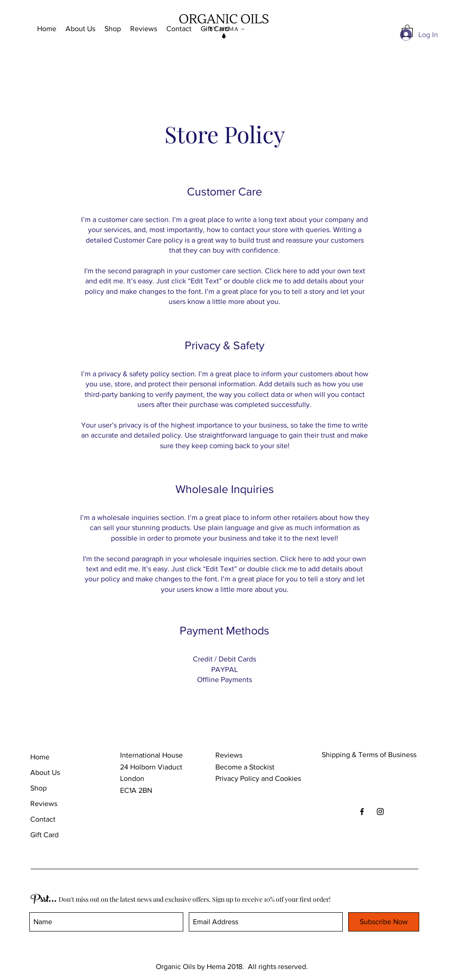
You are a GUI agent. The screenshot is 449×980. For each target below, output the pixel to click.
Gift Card (44, 835)
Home (40, 757)
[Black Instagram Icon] (380, 812)
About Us (45, 772)
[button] (407, 30)
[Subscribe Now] (384, 922)
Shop (38, 788)
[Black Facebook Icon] (362, 812)
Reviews (44, 804)
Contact (43, 819)
